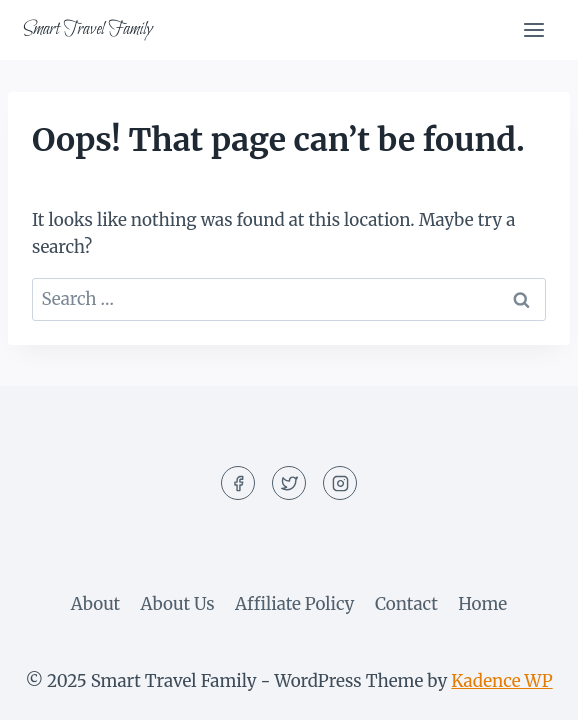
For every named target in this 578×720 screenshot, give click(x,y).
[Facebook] (238, 483)
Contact (406, 604)
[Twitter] (289, 483)
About (95, 604)
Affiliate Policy (294, 604)
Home (482, 604)
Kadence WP (501, 681)
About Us (178, 604)
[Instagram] (340, 483)
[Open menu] (533, 29)
